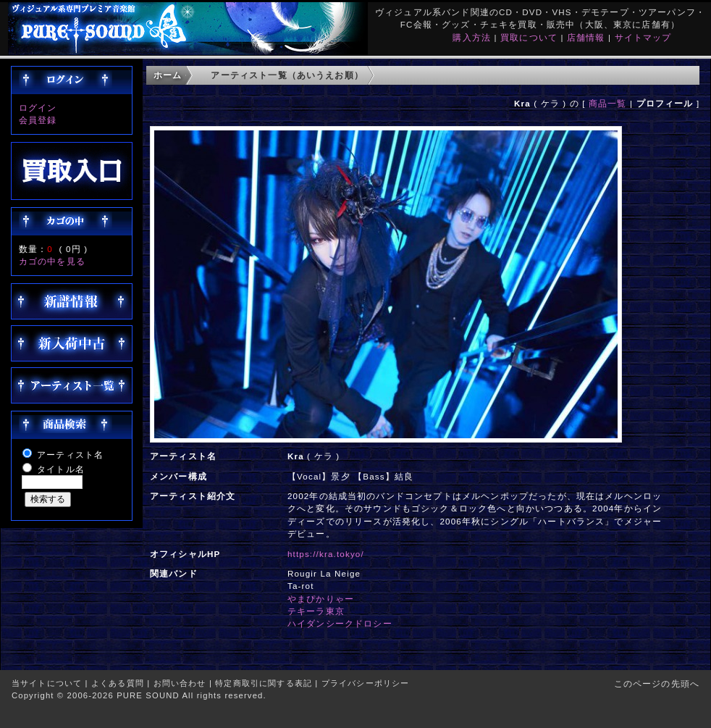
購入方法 (472, 37)
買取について (529, 37)
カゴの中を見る (52, 261)
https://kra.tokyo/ (326, 554)
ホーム (168, 75)
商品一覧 (608, 103)
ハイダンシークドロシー (340, 623)
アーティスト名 (70, 455)
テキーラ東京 (316, 611)
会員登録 (38, 120)
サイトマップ (643, 37)
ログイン (38, 108)
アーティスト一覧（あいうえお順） (287, 75)
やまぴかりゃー (321, 599)
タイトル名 (61, 469)
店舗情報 (586, 37)
